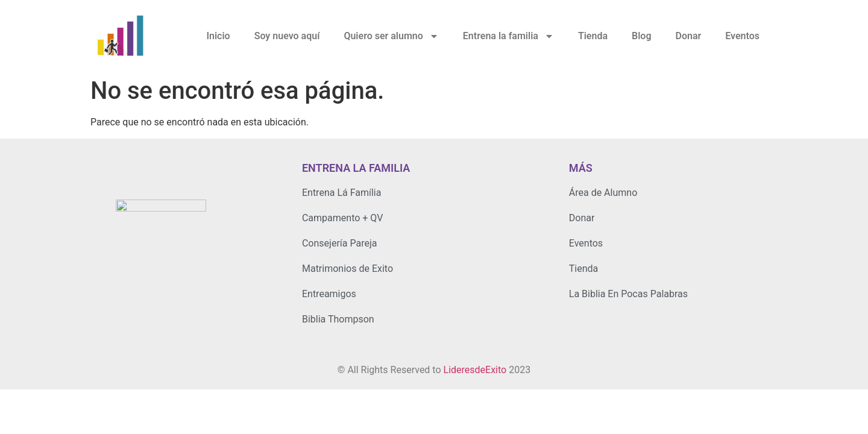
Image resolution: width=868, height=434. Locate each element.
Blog (641, 36)
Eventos (742, 36)
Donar (688, 36)
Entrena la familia (508, 36)
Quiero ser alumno (391, 36)
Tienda (593, 36)
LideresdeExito (475, 370)
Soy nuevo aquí (287, 36)
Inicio (218, 36)
